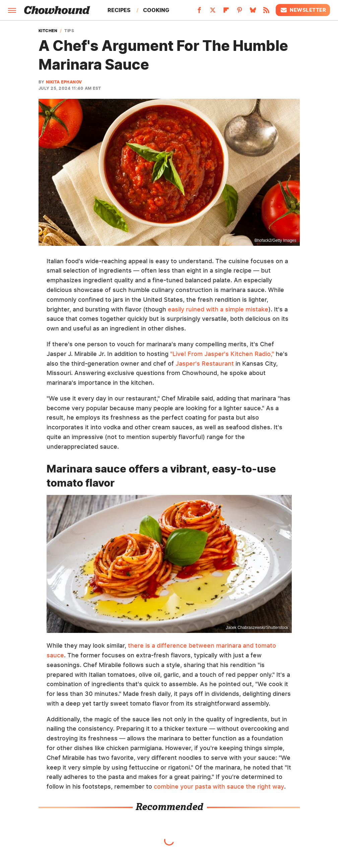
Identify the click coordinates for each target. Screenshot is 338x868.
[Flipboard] (226, 12)
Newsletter (303, 10)
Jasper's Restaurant (205, 364)
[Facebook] (199, 12)
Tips (69, 31)
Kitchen (48, 31)
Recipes (119, 10)
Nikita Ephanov (64, 82)
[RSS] (266, 12)
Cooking (156, 10)
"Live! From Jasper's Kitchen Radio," (222, 354)
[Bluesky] (253, 12)
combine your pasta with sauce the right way (219, 786)
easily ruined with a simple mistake (218, 309)
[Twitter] (213, 12)
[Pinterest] (240, 12)
